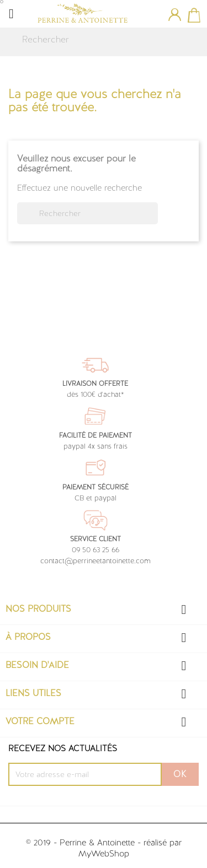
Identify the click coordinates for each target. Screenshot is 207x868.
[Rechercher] (104, 40)
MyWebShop (104, 854)
